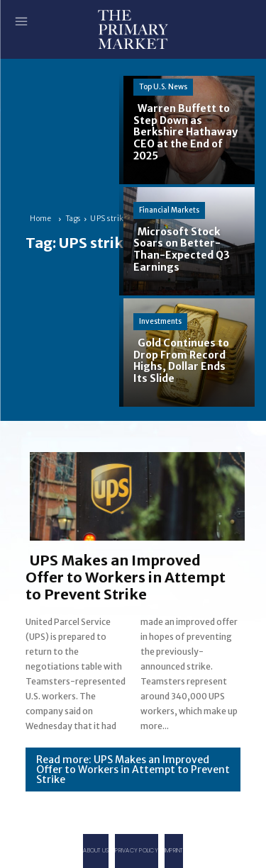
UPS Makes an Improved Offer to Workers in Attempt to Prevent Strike (126, 577)
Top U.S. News (163, 87)
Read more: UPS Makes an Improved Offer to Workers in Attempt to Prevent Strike (133, 770)
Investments (160, 321)
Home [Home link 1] (40, 219)
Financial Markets (169, 210)
